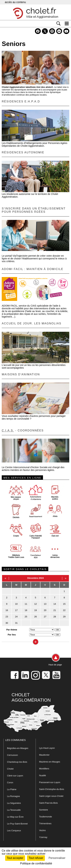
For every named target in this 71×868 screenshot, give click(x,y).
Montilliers (44, 769)
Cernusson (12, 755)
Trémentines (45, 823)
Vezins (42, 830)
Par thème (12, 630)
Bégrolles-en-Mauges (18, 748)
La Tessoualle (14, 810)
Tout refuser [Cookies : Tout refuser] (36, 858)
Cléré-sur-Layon (15, 776)
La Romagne (13, 796)
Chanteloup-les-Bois (17, 762)
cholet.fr (41, 11)
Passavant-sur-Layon (50, 782)
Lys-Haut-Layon (47, 748)
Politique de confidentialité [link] (36, 863)
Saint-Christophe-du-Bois (52, 789)
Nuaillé (43, 775)
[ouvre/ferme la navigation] (67, 24)
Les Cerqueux (14, 831)
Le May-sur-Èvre (15, 817)
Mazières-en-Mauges (50, 762)
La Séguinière (14, 803)
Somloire (44, 810)
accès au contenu (15, 2)
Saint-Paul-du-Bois (48, 803)
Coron (10, 782)
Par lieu (12, 635)
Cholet (10, 769)
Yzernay (43, 837)
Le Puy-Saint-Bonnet (17, 824)
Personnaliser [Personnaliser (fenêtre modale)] (57, 858)
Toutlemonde (46, 817)
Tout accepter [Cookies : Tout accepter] (15, 858)
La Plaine (12, 789)
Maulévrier (44, 755)
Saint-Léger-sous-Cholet (51, 796)
